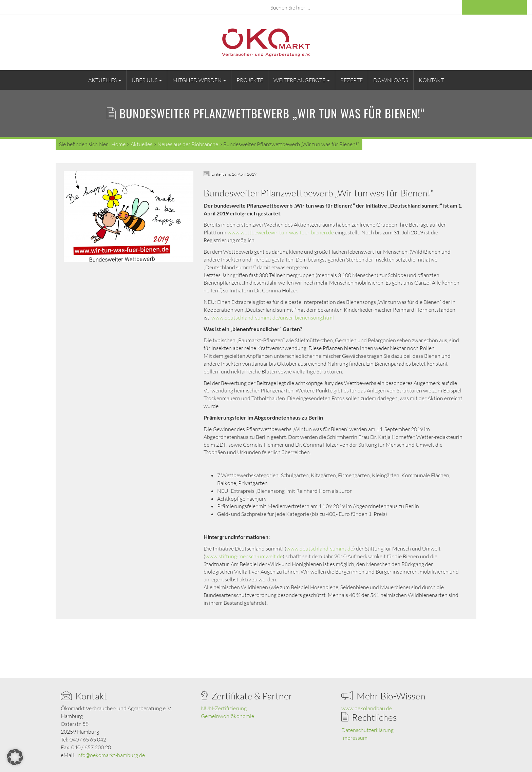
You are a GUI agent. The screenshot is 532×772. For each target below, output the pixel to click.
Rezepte (351, 80)
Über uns (147, 80)
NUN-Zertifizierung (224, 708)
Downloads (391, 80)
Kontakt (431, 80)
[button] (15, 757)
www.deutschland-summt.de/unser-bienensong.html (273, 317)
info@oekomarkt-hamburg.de (111, 755)
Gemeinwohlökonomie (227, 716)
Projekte (250, 80)
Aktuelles (105, 80)
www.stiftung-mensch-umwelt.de (244, 556)
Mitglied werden (199, 80)
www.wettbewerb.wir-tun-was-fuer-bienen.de (281, 232)
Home (118, 144)
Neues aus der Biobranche (188, 144)
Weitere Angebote (302, 80)
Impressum (354, 738)
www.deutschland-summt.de (320, 548)
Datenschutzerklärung (367, 730)
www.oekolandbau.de (367, 708)
